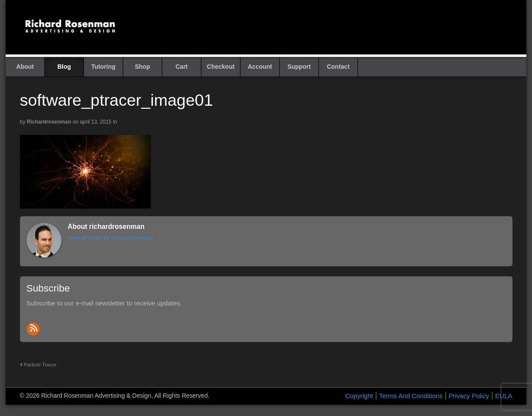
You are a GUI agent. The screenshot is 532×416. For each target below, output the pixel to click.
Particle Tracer (38, 364)
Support (299, 67)
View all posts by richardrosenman (114, 238)
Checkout (221, 67)
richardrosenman (49, 122)
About (25, 67)
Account (260, 67)
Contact (338, 67)
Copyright (359, 396)
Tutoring (104, 67)
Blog (64, 67)
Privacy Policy (469, 396)
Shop (142, 67)
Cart (181, 67)
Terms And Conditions (411, 396)
